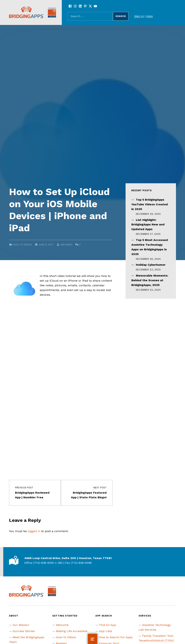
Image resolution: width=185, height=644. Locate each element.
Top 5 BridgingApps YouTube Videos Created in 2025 (150, 204)
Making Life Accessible (72, 631)
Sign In (139, 16)
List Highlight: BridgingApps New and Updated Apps (148, 225)
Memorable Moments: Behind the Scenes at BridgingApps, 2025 (150, 280)
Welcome (62, 625)
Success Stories (24, 631)
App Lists (106, 631)
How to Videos (22, 245)
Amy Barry (66, 245)
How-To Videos (66, 637)
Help (150, 16)
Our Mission (21, 625)
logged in (34, 531)
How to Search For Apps (116, 637)
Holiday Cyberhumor (151, 265)
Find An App (107, 625)
